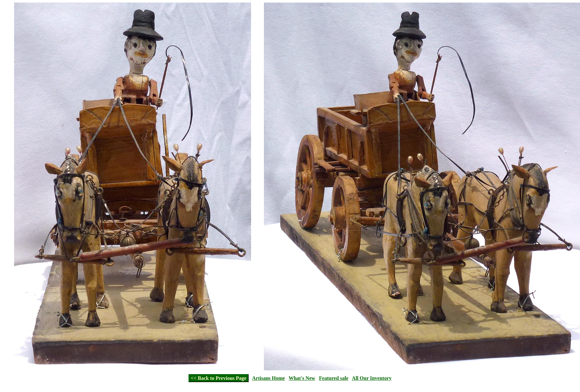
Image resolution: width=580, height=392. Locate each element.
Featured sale (334, 378)
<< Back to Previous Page (219, 378)
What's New (302, 378)
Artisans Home (269, 378)
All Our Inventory (372, 378)
